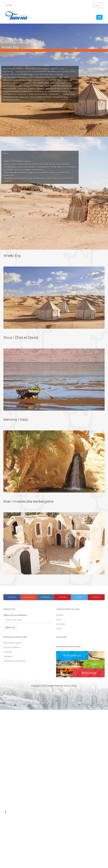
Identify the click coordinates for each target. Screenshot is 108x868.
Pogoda (7, 652)
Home (5, 43)
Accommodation (12, 647)
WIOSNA (61, 624)
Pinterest (96, 597)
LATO (59, 620)
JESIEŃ (60, 615)
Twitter (79, 597)
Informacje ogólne (12, 643)
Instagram (45, 597)
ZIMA (59, 629)
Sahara (13, 43)
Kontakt (9, 5)
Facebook (12, 597)
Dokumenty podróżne (14, 661)
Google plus (29, 597)
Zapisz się (10, 627)
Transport (8, 656)
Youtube (62, 597)
